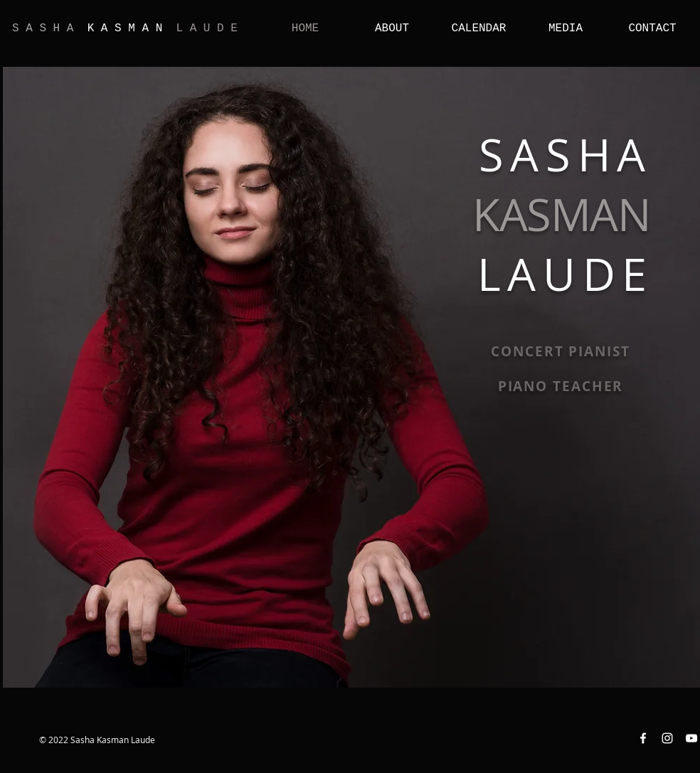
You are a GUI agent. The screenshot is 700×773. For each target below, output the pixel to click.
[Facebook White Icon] (643, 738)
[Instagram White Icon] (667, 738)
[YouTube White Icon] (691, 738)
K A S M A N (125, 28)
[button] (392, 28)
